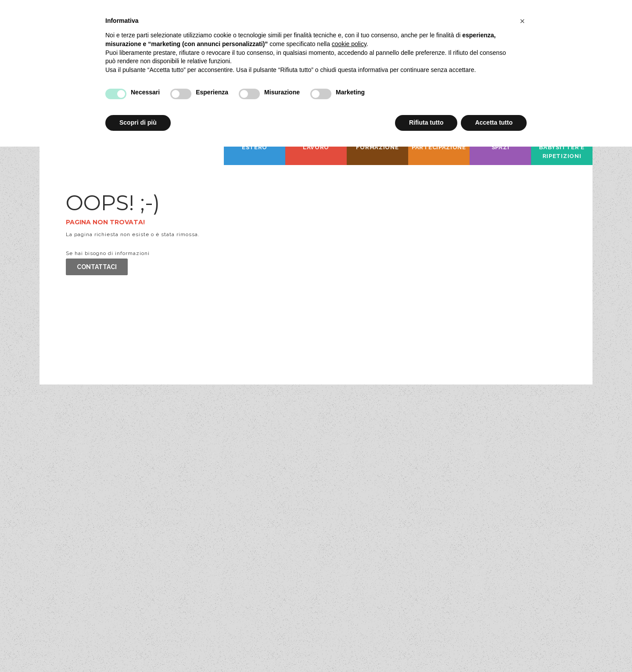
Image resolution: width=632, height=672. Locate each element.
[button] (522, 21)
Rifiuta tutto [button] (426, 122)
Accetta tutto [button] (494, 122)
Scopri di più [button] (138, 122)
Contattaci (97, 267)
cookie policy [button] (349, 44)
